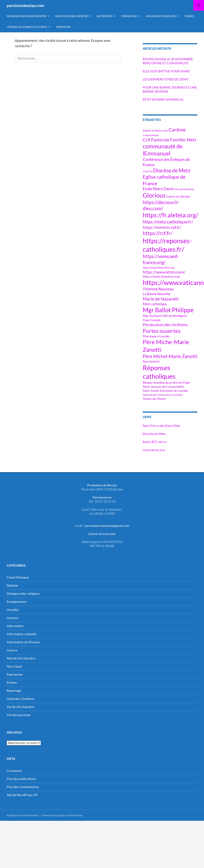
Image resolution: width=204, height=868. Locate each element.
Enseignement (16, 602)
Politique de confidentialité (22, 815)
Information (15, 626)
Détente (12, 585)
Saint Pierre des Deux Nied (161, 426)
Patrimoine (15, 674)
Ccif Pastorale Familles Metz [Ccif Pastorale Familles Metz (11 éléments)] (170, 140)
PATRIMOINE (63, 27)
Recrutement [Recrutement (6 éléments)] (151, 362)
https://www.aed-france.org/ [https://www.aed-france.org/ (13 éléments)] (161, 259)
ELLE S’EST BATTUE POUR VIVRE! (167, 71)
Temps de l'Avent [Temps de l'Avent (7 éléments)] (154, 399)
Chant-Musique (18, 577)
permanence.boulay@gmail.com (107, 526)
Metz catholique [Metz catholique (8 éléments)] (155, 304)
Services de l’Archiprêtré (71, 16)
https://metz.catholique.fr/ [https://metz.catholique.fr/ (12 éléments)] (168, 222)
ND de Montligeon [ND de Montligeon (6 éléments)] (175, 316)
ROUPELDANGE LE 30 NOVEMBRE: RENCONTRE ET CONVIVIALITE (168, 61)
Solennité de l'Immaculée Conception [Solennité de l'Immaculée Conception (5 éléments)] (163, 395)
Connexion (14, 771)
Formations (129, 16)
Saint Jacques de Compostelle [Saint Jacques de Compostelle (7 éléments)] (163, 386)
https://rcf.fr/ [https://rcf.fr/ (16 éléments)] (158, 233)
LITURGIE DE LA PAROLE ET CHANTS (27, 27)
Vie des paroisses (19, 715)
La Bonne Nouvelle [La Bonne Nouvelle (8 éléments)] (157, 294)
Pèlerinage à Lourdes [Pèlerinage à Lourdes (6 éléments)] (156, 336)
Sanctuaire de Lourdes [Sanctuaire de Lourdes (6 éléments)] (174, 391)
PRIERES (189, 16)
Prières (12, 682)
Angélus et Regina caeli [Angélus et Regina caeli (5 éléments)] (155, 130)
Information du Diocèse (23, 642)
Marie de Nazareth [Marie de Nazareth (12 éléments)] (161, 299)
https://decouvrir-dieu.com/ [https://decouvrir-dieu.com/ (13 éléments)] (161, 205)
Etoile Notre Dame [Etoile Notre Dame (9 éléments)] (158, 189)
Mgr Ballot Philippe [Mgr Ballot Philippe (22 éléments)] (168, 310)
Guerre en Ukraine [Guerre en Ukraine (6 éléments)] (178, 197)
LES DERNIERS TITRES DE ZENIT (166, 79)
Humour (13, 618)
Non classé (14, 666)
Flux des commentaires (23, 787)
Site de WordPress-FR (22, 795)
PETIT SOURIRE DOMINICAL (163, 99)
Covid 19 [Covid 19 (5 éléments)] (148, 171)
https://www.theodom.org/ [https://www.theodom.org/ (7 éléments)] (161, 276)
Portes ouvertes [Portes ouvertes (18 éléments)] (162, 331)
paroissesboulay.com (25, 5)
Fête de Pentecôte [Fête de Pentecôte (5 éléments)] (184, 189)
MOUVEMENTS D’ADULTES (161, 16)
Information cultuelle (22, 634)
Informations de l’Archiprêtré (26, 16)
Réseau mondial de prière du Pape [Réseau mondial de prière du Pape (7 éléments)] (166, 382)
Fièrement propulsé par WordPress (62, 815)
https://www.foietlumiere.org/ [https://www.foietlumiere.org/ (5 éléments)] (159, 268)
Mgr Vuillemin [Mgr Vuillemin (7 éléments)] (153, 316)
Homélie (13, 610)
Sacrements (104, 16)
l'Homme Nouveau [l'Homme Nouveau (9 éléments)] (158, 289)
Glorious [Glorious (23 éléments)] (154, 195)
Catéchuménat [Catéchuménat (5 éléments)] (151, 135)
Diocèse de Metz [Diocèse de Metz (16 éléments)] (172, 170)
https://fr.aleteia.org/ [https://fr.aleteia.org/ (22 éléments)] (170, 215)
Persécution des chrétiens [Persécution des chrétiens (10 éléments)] (165, 325)
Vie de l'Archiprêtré (20, 707)
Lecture (12, 650)
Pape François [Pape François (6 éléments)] (152, 320)
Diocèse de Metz (154, 434)
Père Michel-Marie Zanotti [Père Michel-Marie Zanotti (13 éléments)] (170, 356)
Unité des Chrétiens (20, 699)
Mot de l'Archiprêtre (21, 658)
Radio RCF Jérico (155, 442)
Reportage (14, 691)
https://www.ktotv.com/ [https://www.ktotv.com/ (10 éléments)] (164, 272)
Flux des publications (21, 779)
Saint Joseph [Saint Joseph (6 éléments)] (151, 391)
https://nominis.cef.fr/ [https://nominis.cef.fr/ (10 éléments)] (162, 227)
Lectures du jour (154, 450)
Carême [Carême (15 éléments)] (177, 130)
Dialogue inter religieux (23, 593)
